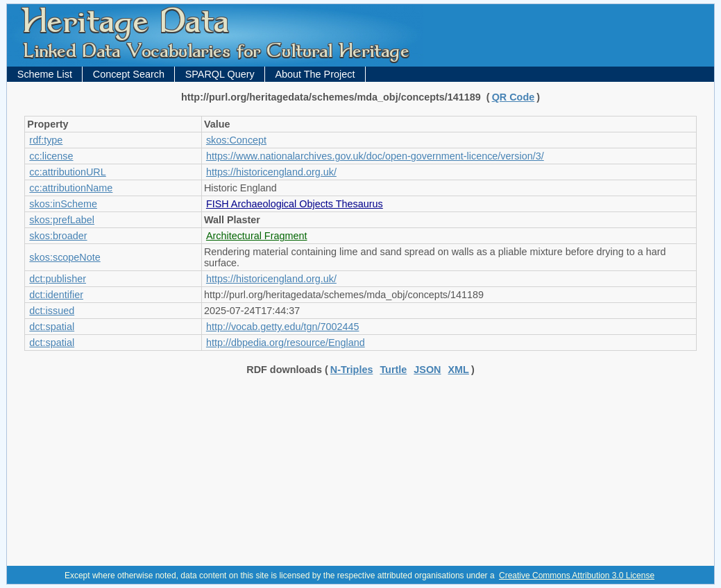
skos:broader (58, 236)
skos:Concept (236, 140)
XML (459, 370)
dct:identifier (56, 295)
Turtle (393, 370)
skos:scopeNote (65, 257)
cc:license (51, 156)
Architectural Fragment (257, 236)
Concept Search (129, 74)
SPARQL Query (220, 74)
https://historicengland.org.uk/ (271, 172)
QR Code (514, 97)
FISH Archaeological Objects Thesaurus (295, 204)
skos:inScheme (63, 204)
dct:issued (52, 311)
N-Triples (352, 370)
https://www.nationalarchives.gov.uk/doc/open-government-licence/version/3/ (375, 156)
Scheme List (45, 74)
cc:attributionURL (67, 172)
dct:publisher (58, 279)
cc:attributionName (71, 188)
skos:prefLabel (62, 220)
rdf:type (46, 140)
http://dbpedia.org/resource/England (286, 343)
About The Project (315, 74)
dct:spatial (52, 327)
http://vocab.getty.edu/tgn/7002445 (283, 327)
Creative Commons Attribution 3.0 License (577, 576)
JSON (427, 370)
